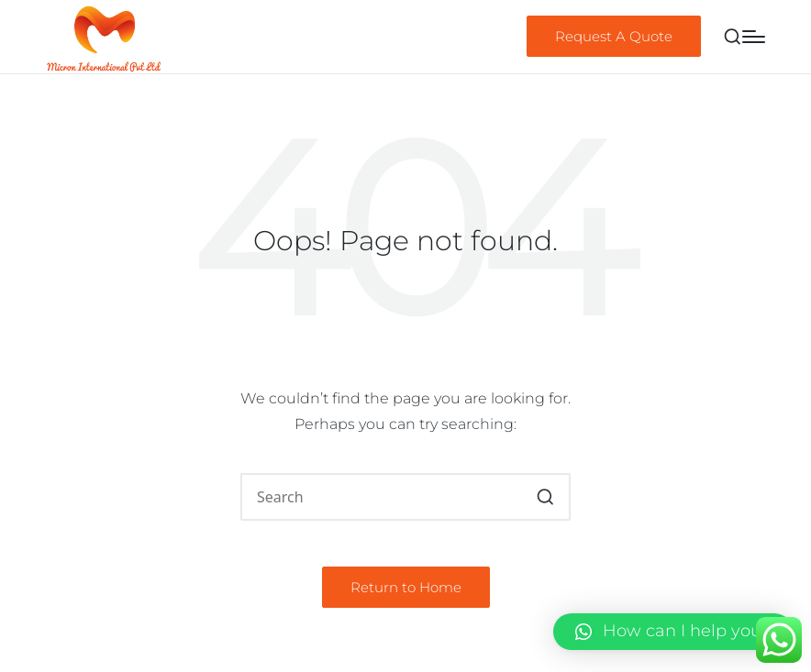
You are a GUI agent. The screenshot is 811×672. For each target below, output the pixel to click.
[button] (614, 36)
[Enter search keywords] (405, 497)
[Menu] (754, 37)
